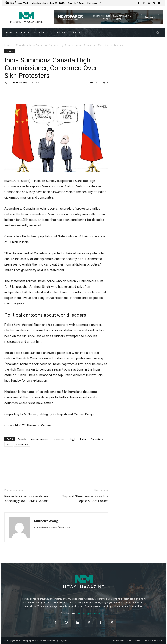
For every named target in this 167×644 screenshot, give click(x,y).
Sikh (9, 444)
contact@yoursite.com (92, 613)
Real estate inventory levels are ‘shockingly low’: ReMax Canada (26, 499)
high (73, 439)
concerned (59, 439)
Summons (22, 444)
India (83, 439)
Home (8, 45)
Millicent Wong (18, 82)
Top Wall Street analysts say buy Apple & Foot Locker (85, 499)
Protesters (97, 439)
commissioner (40, 439)
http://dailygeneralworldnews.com (52, 527)
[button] (157, 32)
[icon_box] (94, 4)
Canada (21, 45)
